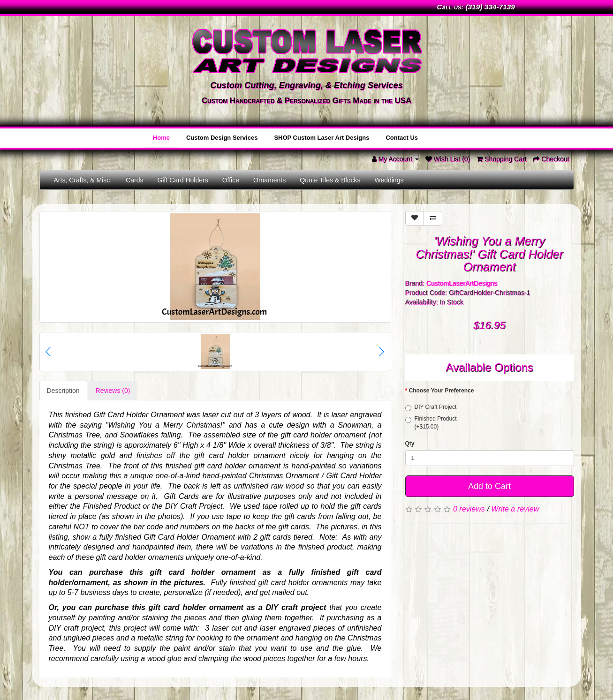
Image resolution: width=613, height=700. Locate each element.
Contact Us (403, 137)
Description (63, 390)
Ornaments (269, 179)
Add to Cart (489, 485)
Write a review (515, 507)
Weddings (389, 179)
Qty (410, 442)
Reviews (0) (113, 390)
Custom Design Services (225, 137)
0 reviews (469, 507)
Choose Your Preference (442, 390)
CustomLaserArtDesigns (462, 282)
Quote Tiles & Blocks (330, 179)
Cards (134, 179)
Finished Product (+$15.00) (431, 422)
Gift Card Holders (183, 179)
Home (166, 137)
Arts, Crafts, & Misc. (83, 179)
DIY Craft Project (431, 406)
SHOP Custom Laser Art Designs (324, 137)
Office (231, 179)
